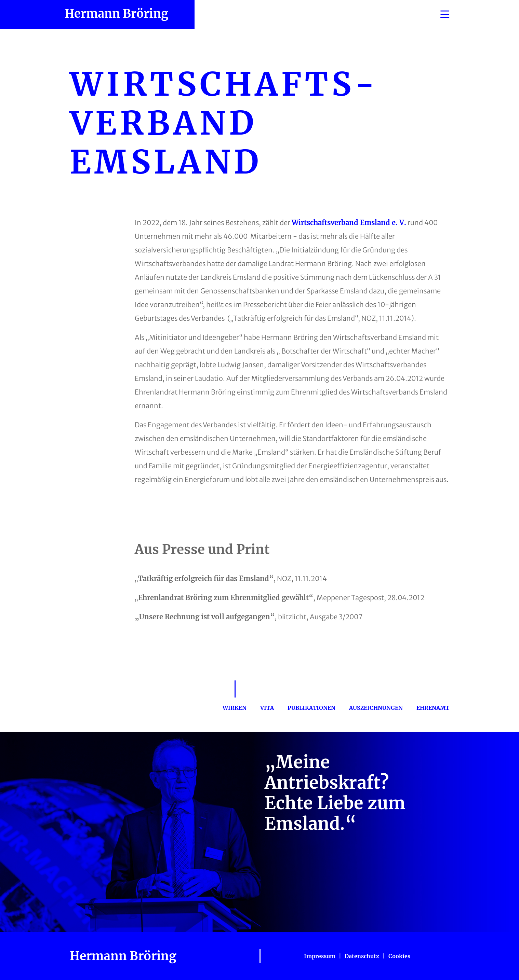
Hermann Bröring (116, 14)
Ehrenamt (433, 708)
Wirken (235, 708)
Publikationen (311, 708)
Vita (267, 708)
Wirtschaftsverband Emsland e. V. (349, 223)
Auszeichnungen (376, 708)
